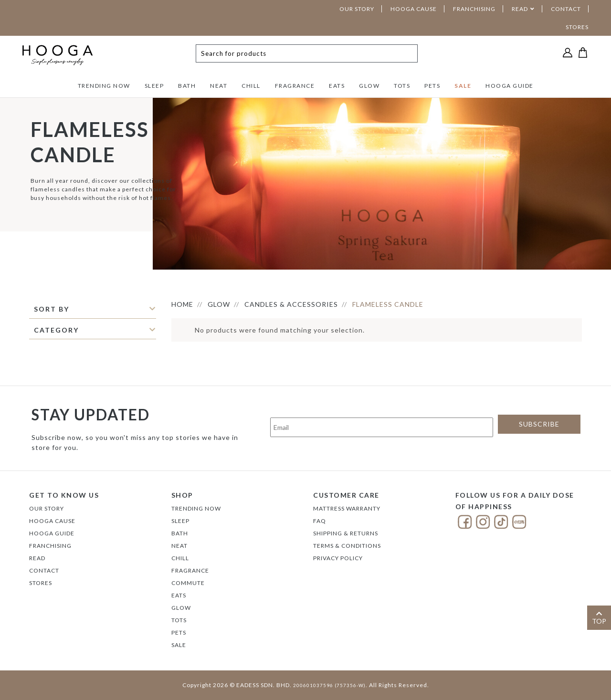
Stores (41, 583)
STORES (577, 27)
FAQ (320, 521)
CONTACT (566, 9)
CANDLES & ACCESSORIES (291, 304)
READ (520, 9)
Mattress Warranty (347, 508)
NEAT (219, 86)
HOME (182, 304)
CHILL (251, 86)
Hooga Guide (52, 533)
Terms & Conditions (347, 546)
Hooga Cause (52, 521)
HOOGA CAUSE (414, 9)
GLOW (369, 86)
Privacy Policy (338, 558)
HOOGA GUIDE (510, 86)
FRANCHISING (474, 9)
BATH (187, 86)
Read (37, 558)
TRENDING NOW (104, 86)
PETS (432, 86)
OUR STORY (357, 9)
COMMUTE (188, 583)
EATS (337, 86)
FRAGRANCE (295, 86)
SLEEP (154, 86)
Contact (44, 570)
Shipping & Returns (346, 533)
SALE (463, 86)
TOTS (402, 86)
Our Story (47, 508)
